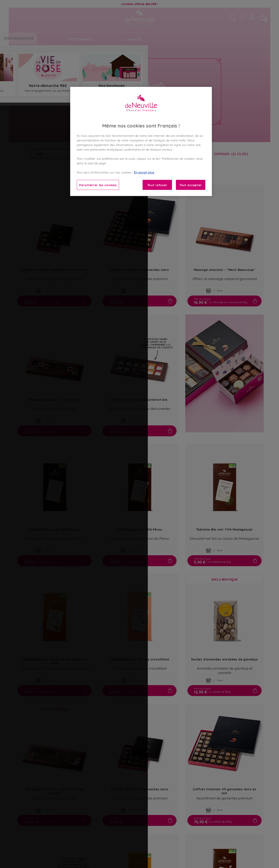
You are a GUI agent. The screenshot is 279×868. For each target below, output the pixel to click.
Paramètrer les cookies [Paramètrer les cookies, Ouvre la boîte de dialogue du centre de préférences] (98, 185)
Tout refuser (157, 185)
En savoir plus (144, 172)
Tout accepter (191, 185)
